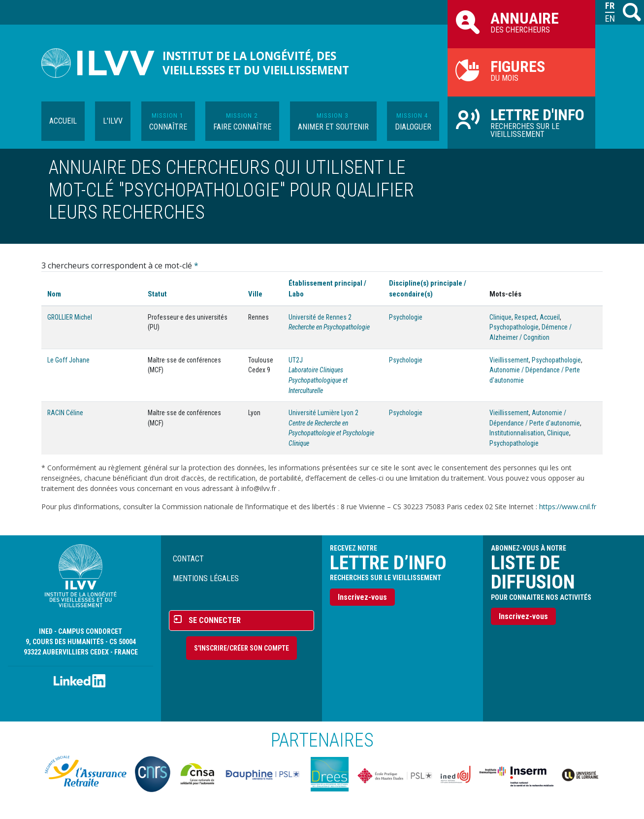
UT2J (296, 360)
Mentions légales (206, 578)
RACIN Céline (65, 413)
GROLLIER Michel (70, 317)
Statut (157, 294)
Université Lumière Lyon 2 (323, 413)
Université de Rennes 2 (320, 317)
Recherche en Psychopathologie (329, 327)
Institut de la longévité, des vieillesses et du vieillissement (256, 63)
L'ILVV (113, 121)
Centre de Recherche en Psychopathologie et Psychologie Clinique (331, 433)
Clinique (500, 317)
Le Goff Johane (68, 360)
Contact (188, 559)
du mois (521, 70)
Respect (526, 317)
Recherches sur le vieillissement (521, 122)
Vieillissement (509, 360)
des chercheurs (521, 22)
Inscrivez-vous (362, 597)
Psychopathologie (514, 327)
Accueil (63, 121)
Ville (255, 294)
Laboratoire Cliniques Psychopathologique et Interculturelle (318, 380)
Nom (54, 294)
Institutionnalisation (517, 433)
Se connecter (215, 620)
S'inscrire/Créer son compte (241, 648)
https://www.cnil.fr (568, 507)
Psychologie (406, 317)
